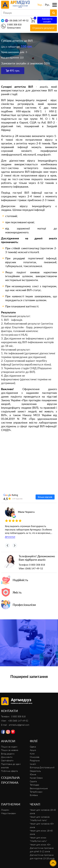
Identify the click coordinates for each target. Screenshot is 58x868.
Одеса (33, 747)
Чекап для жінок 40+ (40, 845)
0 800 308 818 (14, 25)
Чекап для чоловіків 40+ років (42, 825)
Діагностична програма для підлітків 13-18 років (42, 857)
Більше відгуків (45, 497)
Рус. (47, 5)
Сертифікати (7, 760)
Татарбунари (36, 792)
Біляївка (34, 795)
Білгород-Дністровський (42, 767)
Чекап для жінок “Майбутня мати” (38, 839)
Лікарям (5, 810)
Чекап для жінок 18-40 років (41, 832)
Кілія (32, 754)
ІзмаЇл (33, 764)
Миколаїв (35, 757)
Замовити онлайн (47, 20)
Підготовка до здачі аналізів (11, 766)
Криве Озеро (36, 778)
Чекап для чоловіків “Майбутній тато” (40, 819)
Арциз (33, 750)
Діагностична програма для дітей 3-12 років (42, 850)
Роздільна (35, 760)
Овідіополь (35, 771)
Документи (7, 757)
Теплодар (34, 785)
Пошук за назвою (10, 750)
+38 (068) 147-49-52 (18, 21)
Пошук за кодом (9, 747)
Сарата (33, 781)
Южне (33, 774)
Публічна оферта (9, 771)
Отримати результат (43, 28)
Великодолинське (39, 788)
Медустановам (9, 813)
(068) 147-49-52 (34, 568)
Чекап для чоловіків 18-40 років (43, 812)
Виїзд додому (8, 754)
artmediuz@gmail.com (19, 725)
